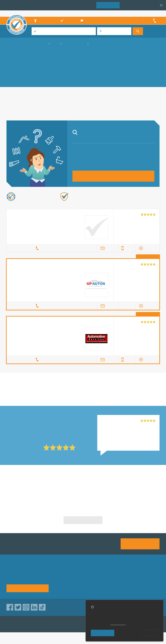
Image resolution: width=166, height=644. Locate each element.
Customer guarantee (147, 587)
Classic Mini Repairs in (31, 487)
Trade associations (92, 575)
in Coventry (83, 395)
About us (59, 575)
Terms (85, 587)
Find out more (117, 202)
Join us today (140, 544)
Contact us (114, 581)
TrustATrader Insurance (79, 624)
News (57, 587)
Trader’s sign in (151, 13)
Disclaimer (141, 581)
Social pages (116, 587)
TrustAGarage (47, 624)
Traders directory (91, 581)
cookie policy (118, 624)
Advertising (115, 575)
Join (108, 5)
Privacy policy (143, 575)
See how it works (27, 588)
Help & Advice (62, 581)
